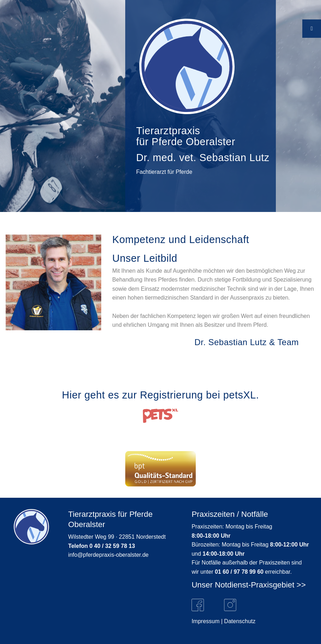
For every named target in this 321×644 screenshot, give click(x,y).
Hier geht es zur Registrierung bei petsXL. (161, 395)
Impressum (205, 621)
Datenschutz (240, 621)
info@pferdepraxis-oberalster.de (108, 555)
